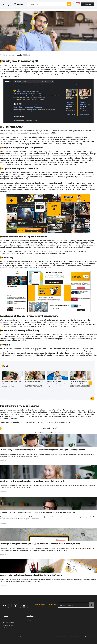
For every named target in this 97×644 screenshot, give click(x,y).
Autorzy (29, 620)
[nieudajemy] (20, 606)
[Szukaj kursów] (47, 4)
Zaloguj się (88, 4)
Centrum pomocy (8, 625)
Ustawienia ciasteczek (61, 636)
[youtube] (24, 606)
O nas (4, 620)
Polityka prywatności (75, 636)
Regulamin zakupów (89, 636)
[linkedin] (28, 606)
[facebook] (15, 606)
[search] (69, 4)
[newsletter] (92, 605)
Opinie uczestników (9, 623)
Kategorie (18, 4)
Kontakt (5, 628)
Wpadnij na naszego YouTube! (61, 422)
